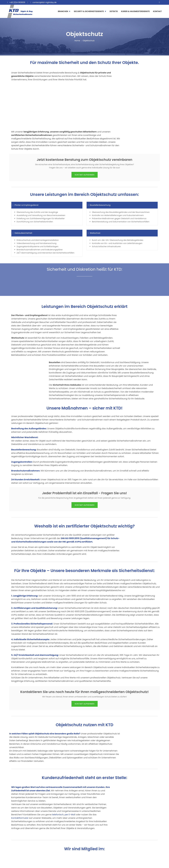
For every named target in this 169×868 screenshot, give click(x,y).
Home (77, 41)
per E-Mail (70, 815)
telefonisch (58, 815)
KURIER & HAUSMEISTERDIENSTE (135, 11)
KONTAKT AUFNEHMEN (84, 175)
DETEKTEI (114, 11)
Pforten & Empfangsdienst (26, 205)
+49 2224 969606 (17, 2)
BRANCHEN (63, 11)
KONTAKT (157, 11)
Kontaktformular (20, 818)
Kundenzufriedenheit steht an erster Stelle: (84, 778)
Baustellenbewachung (99, 205)
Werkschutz (94, 233)
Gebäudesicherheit (22, 233)
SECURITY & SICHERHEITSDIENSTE (89, 11)
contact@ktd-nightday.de (44, 2)
